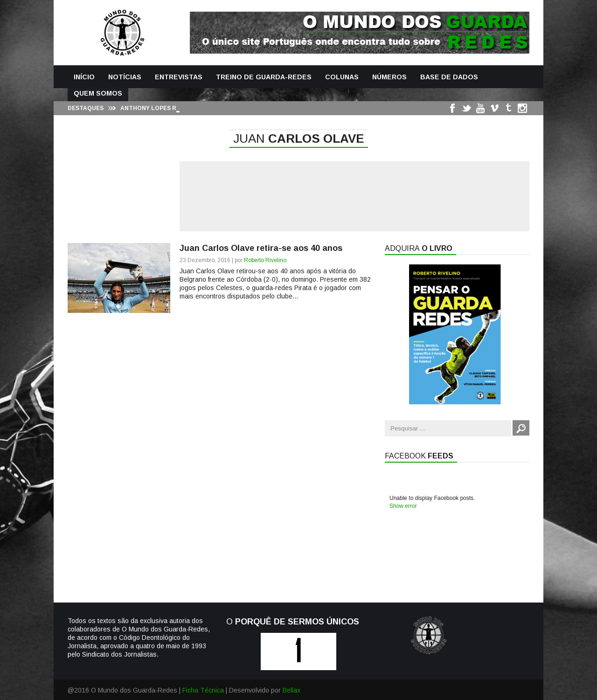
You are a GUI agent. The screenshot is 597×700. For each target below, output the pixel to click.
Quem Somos (98, 93)
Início (84, 77)
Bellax (292, 690)
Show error (403, 506)
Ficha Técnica (203, 690)
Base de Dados (449, 77)
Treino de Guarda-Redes (264, 77)
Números (389, 77)
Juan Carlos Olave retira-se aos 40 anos (261, 248)
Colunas (342, 77)
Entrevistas (179, 77)
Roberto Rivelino (265, 260)
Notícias (125, 77)
